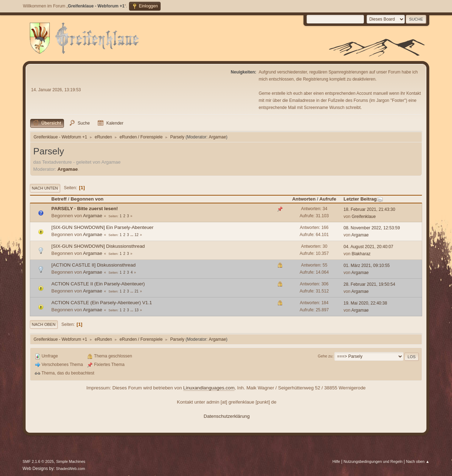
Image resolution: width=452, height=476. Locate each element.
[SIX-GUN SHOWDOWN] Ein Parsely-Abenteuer (103, 227)
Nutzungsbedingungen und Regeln (373, 461)
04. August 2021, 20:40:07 (368, 247)
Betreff (59, 199)
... (132, 235)
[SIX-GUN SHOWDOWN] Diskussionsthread (98, 246)
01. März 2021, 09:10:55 (367, 266)
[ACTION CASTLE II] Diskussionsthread (94, 265)
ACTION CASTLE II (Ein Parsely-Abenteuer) (98, 284)
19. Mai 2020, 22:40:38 (365, 303)
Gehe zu (325, 356)
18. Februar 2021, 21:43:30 (369, 209)
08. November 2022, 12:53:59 (372, 228)
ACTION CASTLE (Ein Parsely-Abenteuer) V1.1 (102, 303)
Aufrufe (328, 199)
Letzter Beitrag (363, 199)
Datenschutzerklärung (227, 416)
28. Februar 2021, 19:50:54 (369, 284)
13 (137, 310)
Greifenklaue (364, 217)
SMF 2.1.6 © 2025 (38, 461)
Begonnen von (87, 199)
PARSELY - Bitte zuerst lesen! (85, 209)
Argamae (217, 137)
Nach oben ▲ (418, 461)
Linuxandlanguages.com (209, 388)
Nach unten (45, 188)
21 (137, 291)
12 (137, 235)
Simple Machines (71, 461)
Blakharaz (361, 254)
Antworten (304, 199)
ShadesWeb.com (70, 469)
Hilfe (336, 461)
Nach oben (44, 324)
